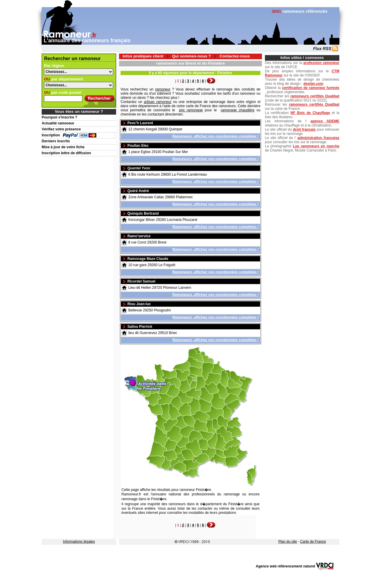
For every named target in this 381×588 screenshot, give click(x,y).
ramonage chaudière (238, 110)
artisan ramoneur (158, 102)
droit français (304, 130)
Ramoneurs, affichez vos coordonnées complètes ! (216, 136)
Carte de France (313, 542)
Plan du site (288, 542)
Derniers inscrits (56, 141)
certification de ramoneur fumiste (311, 88)
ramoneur (163, 89)
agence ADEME (325, 121)
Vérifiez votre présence (61, 129)
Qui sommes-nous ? (192, 56)
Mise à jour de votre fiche (63, 147)
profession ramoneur (321, 63)
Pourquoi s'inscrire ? (60, 117)
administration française (318, 138)
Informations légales (79, 542)
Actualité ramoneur (58, 123)
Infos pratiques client (143, 56)
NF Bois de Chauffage (310, 113)
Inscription (51, 135)
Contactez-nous (235, 56)
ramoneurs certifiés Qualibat (315, 96)
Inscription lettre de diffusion (66, 153)
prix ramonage (191, 110)
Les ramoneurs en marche (316, 146)
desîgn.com (313, 84)
